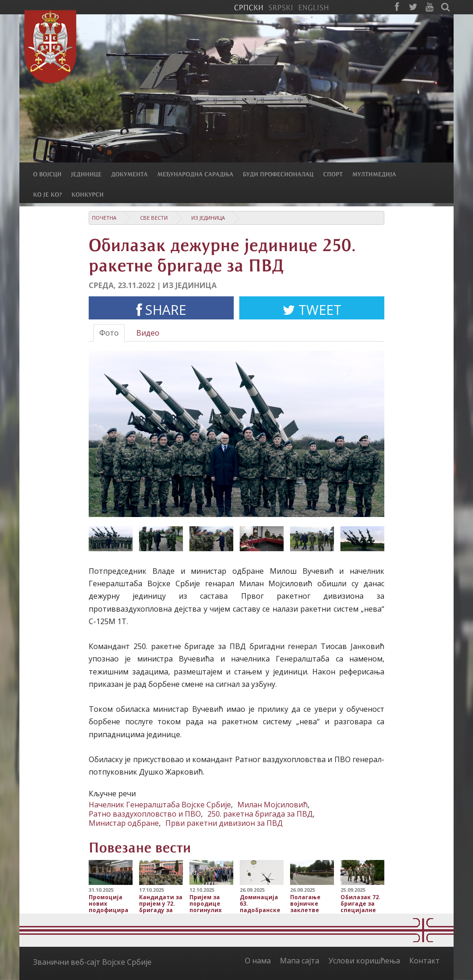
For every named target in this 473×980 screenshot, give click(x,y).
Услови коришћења (364, 961)
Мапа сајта (300, 961)
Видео (148, 333)
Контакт (424, 961)
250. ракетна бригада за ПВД (260, 814)
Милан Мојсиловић (273, 805)
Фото (109, 333)
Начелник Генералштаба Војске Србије (160, 805)
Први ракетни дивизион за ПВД (224, 823)
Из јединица (208, 218)
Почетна (104, 218)
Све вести (154, 218)
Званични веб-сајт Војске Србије (92, 962)
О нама (258, 961)
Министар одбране (124, 823)
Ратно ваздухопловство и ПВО (145, 814)
